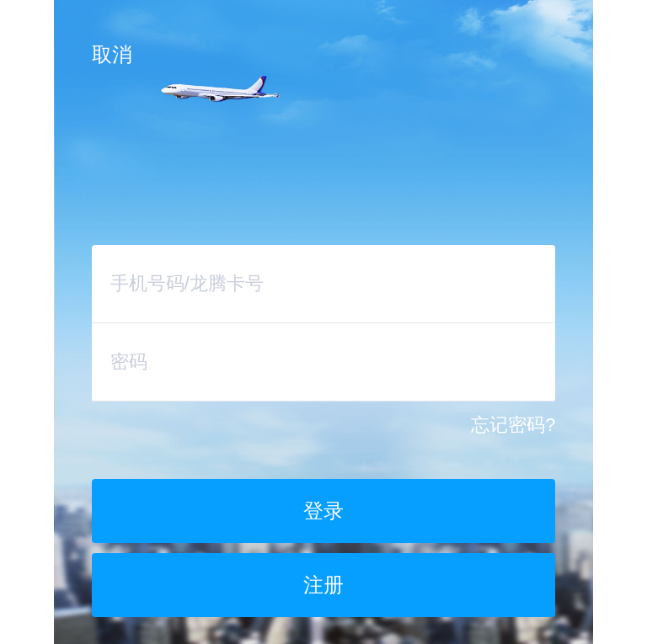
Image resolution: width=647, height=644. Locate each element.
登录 (323, 511)
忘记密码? (513, 425)
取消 (112, 54)
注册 (323, 585)
